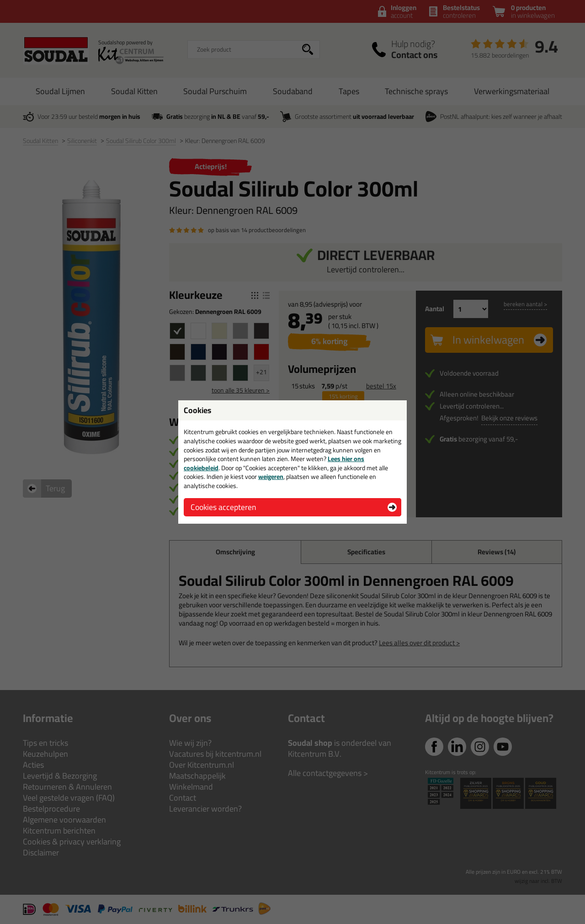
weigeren (271, 477)
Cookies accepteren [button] (223, 507)
